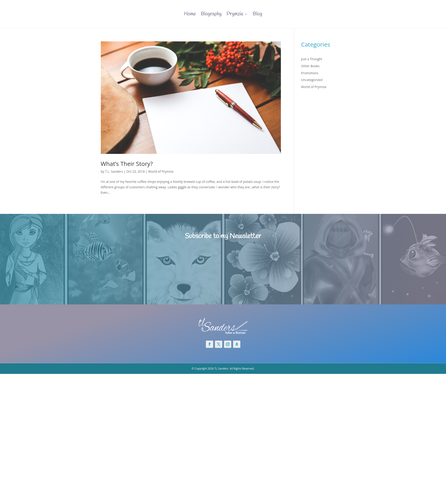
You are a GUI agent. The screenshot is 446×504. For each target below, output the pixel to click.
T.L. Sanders (114, 171)
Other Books (310, 66)
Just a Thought (312, 59)
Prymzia (235, 14)
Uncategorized (312, 80)
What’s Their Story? (127, 164)
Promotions (310, 73)
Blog (257, 14)
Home (190, 14)
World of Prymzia (161, 171)
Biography (211, 14)
